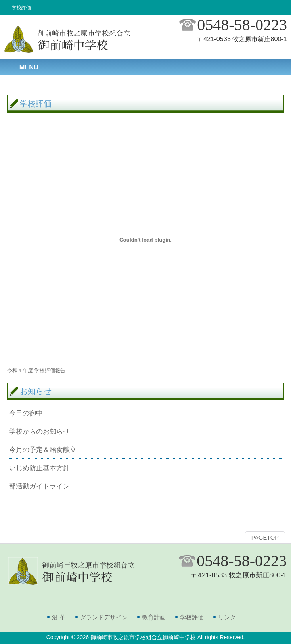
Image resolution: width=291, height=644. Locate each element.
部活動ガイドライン (39, 486)
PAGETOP (265, 538)
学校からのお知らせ (39, 431)
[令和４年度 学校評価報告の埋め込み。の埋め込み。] (145, 240)
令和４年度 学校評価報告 (36, 370)
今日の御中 (26, 413)
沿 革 (59, 617)
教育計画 (154, 617)
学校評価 (192, 617)
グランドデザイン (104, 617)
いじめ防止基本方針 (39, 468)
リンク (227, 617)
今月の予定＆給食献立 (43, 450)
